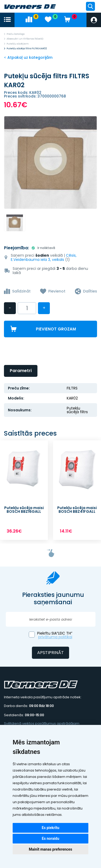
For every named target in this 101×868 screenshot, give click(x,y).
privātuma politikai (55, 637)
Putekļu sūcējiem (18, 44)
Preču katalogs (16, 34)
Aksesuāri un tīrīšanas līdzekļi (25, 39)
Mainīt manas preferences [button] (50, 849)
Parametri (21, 371)
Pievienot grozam (56, 329)
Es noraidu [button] (50, 838)
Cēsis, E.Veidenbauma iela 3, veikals (44, 257)
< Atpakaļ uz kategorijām (28, 57)
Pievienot (57, 291)
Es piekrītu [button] (50, 828)
